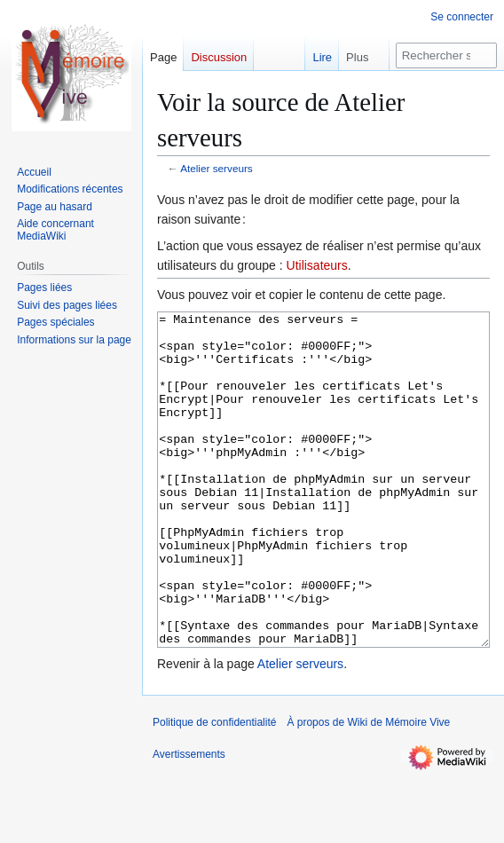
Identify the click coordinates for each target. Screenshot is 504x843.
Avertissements (189, 821)
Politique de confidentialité (214, 789)
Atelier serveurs (217, 168)
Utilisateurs (317, 265)
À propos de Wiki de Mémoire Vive (368, 789)
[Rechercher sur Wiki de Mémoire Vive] (446, 55)
